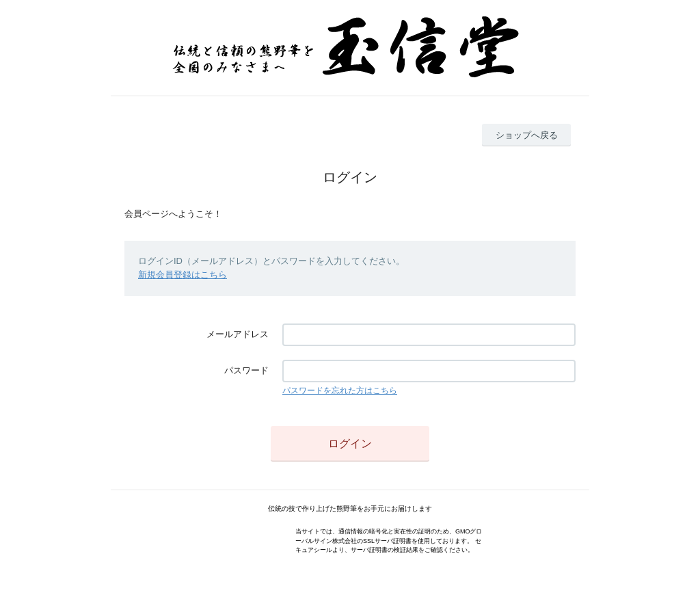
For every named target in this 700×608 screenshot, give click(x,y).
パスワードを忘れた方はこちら (340, 391)
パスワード (246, 370)
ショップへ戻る (527, 135)
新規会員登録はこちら (183, 275)
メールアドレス (238, 334)
